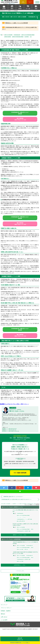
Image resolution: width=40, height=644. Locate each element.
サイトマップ (4, 605)
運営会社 (3, 614)
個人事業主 (27, 37)
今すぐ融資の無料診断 (20, 473)
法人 (31, 37)
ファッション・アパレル (21, 517)
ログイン (30, 2)
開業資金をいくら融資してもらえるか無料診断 (17, 23)
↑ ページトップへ (20, 571)
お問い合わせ (4, 617)
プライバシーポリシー (6, 608)
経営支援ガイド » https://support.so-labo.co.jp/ (11, 431)
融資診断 (20, 639)
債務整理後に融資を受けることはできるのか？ (13, 497)
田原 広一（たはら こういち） (17, 411)
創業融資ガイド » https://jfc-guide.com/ (9, 430)
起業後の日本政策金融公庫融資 (18, 37)
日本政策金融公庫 (17, 35)
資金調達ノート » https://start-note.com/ (9, 429)
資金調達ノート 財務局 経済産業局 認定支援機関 (10, 2)
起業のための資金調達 (8, 35)
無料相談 (20, 9)
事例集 (36, 9)
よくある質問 (4, 620)
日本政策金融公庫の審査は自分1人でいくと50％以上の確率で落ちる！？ (20, 28)
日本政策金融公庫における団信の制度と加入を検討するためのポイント (16, 499)
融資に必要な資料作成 (21, 521)
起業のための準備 (20, 549)
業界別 (12, 9)
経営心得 (26, 549)
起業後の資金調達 (8, 37)
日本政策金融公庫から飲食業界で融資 (24, 531)
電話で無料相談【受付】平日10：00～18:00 (20, 119)
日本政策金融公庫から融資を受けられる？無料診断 (20, 113)
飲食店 (32, 529)
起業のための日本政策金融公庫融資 (28, 35)
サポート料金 (28, 9)
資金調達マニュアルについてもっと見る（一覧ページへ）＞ (14, 404)
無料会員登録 (23, 2)
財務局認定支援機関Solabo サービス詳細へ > (20, 643)
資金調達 (4, 9)
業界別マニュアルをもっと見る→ (20, 535)
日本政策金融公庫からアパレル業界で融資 (24, 519)
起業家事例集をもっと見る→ (20, 565)
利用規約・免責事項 (6, 611)
